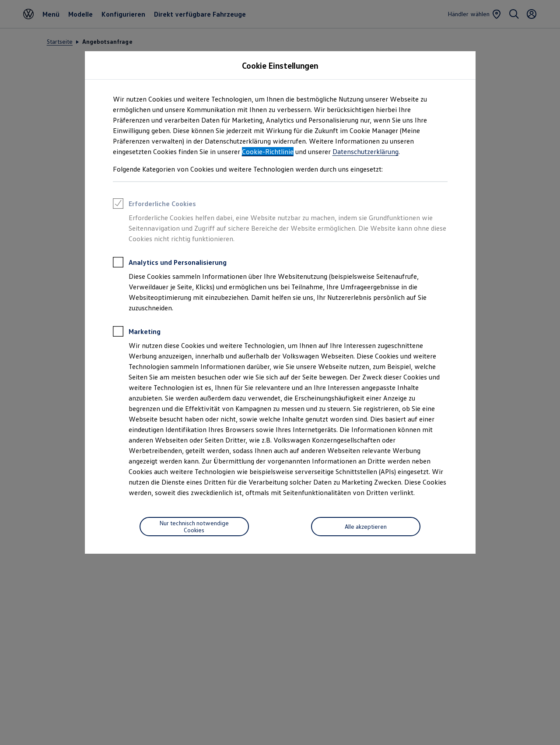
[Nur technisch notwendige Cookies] (194, 527)
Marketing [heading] (137, 333)
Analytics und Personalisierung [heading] (170, 264)
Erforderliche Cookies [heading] (154, 205)
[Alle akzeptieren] (366, 527)
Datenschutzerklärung (366, 151)
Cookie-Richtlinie (268, 151)
